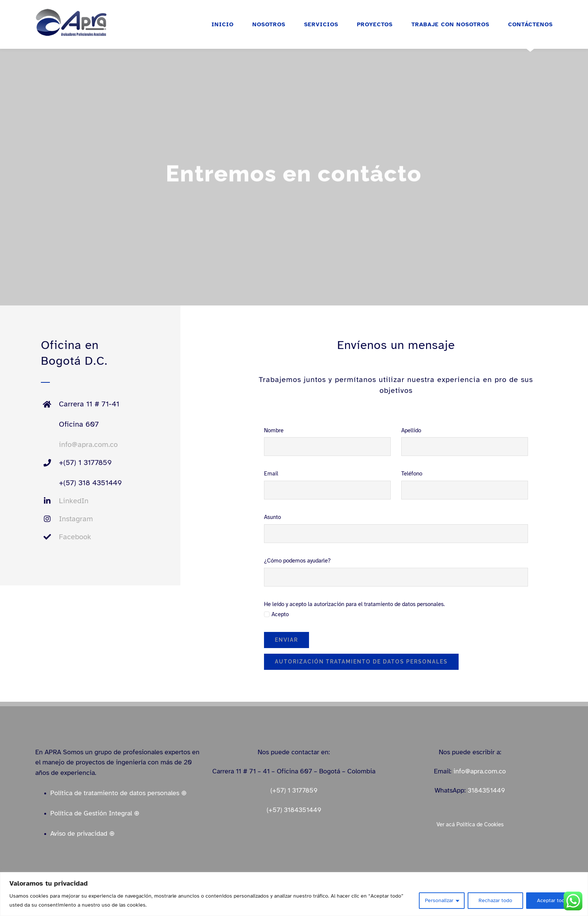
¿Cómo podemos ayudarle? (297, 561)
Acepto (280, 614)
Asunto (272, 517)
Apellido (411, 430)
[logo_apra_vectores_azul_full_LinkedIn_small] (71, 11)
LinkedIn (74, 501)
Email (271, 474)
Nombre (274, 430)
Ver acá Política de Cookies (470, 824)
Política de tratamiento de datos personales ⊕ (118, 793)
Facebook (75, 537)
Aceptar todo (552, 900)
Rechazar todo (495, 900)
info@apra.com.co (88, 444)
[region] (294, 894)
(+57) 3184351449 (294, 810)
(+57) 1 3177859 (294, 790)
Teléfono (412, 474)
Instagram (76, 519)
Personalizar (439, 900)
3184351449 (486, 790)
